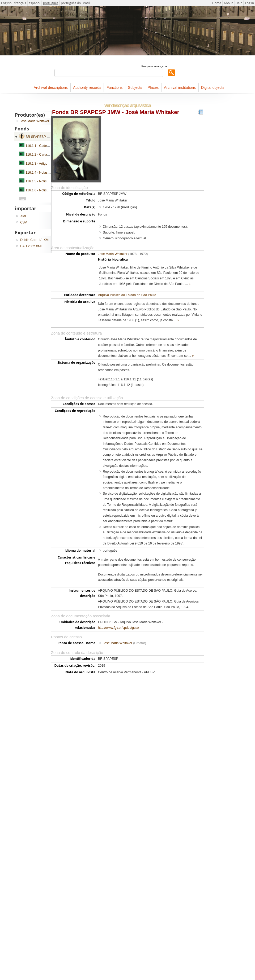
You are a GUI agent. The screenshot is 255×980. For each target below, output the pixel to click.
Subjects (135, 87)
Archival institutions (180, 87)
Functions (115, 87)
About (228, 3)
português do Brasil (75, 3)
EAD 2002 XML (31, 246)
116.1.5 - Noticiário (39, 181)
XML (24, 216)
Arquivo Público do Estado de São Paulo (127, 295)
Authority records (87, 87)
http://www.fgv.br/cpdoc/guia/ (119, 628)
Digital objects (213, 87)
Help (239, 3)
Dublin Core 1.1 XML (35, 240)
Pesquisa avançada (154, 66)
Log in (249, 3)
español (35, 3)
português (51, 3)
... (23, 199)
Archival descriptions (51, 87)
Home (217, 3)
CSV (24, 222)
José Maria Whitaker (113, 254)
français (20, 3)
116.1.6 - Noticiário (39, 190)
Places (153, 87)
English (6, 3)
